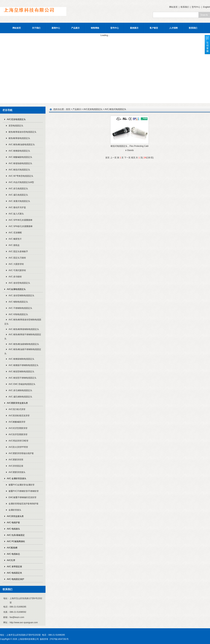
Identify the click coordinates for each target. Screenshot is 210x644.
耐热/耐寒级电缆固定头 (19, 138)
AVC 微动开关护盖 (17, 207)
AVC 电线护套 (13, 523)
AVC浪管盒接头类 (15, 516)
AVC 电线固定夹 (14, 573)
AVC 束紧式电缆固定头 (19, 201)
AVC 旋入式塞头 (16, 214)
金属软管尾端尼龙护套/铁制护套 (24, 504)
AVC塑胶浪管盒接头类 (17, 403)
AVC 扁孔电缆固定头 (18, 195)
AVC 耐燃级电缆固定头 (19, 151)
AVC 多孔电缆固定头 (18, 189)
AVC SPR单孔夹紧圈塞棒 (20, 220)
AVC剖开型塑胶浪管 (18, 434)
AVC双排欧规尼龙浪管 (19, 416)
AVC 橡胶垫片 (15, 239)
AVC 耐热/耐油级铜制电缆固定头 (24, 344)
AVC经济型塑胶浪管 (18, 428)
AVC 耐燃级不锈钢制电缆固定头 (24, 365)
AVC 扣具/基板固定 (16, 535)
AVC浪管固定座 (16, 466)
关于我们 (36, 28)
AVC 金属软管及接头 (17, 478)
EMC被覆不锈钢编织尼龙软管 (22, 497)
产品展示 (75, 28)
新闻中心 (56, 28)
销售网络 (95, 28)
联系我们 (185, 7)
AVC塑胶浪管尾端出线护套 (21, 453)
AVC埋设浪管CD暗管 (18, 441)
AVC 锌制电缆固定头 (18, 314)
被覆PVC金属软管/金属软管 (22, 485)
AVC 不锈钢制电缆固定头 (20, 308)
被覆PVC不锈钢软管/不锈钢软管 (24, 491)
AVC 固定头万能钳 (17, 258)
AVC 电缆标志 (13, 554)
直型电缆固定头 (16, 126)
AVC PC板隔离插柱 (16, 541)
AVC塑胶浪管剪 (16, 460)
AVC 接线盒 (14, 245)
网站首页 (173, 7)
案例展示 (134, 28)
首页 (68, 109)
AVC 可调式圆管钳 (17, 270)
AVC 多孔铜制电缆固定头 (20, 390)
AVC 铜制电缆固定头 (18, 302)
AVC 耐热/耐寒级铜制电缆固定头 (24, 329)
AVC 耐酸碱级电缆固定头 (20, 157)
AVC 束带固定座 (14, 567)
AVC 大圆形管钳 (16, 264)
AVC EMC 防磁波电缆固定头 (22, 384)
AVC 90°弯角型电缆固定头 (21, 176)
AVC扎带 (11, 560)
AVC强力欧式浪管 (17, 409)
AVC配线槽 (12, 548)
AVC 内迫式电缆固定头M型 (21, 182)
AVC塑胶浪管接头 (17, 472)
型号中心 (196, 7)
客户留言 (154, 28)
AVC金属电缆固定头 (16, 289)
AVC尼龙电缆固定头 (16, 119)
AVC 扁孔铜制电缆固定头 (20, 397)
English (207, 7)
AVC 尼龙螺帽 (15, 233)
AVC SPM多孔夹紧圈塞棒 (21, 226)
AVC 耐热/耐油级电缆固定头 (22, 145)
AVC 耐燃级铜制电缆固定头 (21, 359)
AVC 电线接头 (13, 529)
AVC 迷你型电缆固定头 (19, 283)
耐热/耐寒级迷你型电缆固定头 (22, 132)
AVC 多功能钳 (15, 277)
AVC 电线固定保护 (15, 579)
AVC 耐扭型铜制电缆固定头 (21, 372)
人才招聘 (173, 28)
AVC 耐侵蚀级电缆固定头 (20, 163)
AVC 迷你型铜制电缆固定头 (21, 296)
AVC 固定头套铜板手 (18, 251)
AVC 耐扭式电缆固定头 (19, 170)
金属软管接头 (15, 510)
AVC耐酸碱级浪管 (17, 422)
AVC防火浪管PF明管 (18, 447)
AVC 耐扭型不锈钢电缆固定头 (22, 378)
